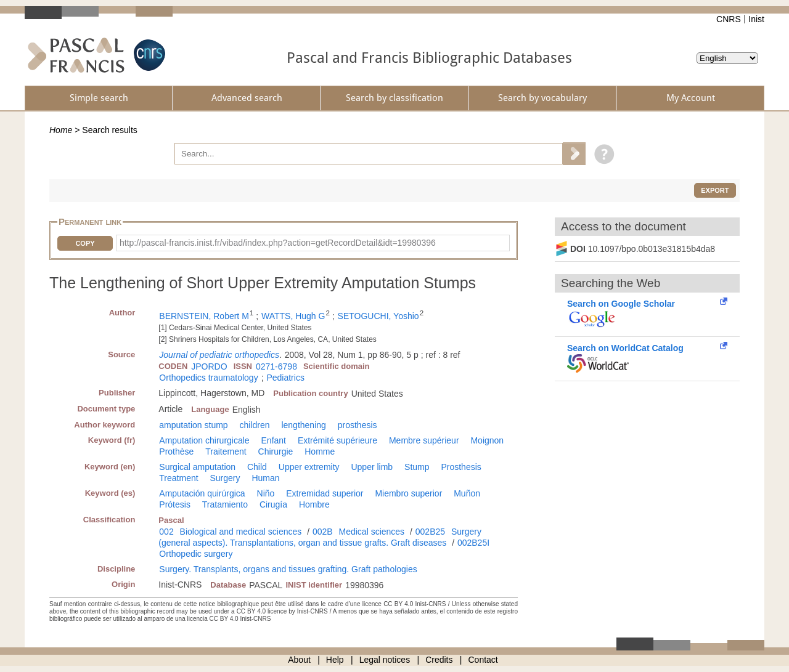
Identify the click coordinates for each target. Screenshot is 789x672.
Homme (320, 451)
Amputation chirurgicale (204, 440)
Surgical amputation (197, 467)
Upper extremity (309, 467)
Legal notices (385, 660)
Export (715, 190)
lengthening (303, 425)
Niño (266, 493)
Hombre (314, 504)
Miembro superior (408, 493)
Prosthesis (461, 467)
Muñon (467, 493)
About (299, 660)
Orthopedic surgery (196, 554)
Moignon (487, 440)
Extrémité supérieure (337, 440)
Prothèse (176, 451)
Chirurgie (276, 451)
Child (257, 467)
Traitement (226, 451)
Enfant (274, 440)
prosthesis (358, 425)
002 (166, 532)
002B (323, 532)
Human (265, 478)
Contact (483, 660)
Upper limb (372, 467)
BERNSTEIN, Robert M (204, 316)
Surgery (225, 478)
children (255, 425)
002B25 (430, 532)
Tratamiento (225, 504)
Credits (439, 660)
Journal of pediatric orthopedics (219, 355)
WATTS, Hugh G (293, 316)
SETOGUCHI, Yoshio (378, 316)
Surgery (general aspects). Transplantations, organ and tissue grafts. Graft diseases (320, 537)
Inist (756, 19)
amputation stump (193, 425)
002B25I (473, 543)
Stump (417, 467)
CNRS (729, 19)
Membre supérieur (424, 440)
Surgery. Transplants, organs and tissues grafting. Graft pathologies (288, 569)
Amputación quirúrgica (202, 493)
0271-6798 (276, 366)
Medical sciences (372, 532)
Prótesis (175, 504)
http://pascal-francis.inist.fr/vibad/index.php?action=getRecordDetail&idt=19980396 (278, 243)
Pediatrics (285, 378)
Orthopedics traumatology (208, 378)
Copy (85, 243)
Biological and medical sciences (241, 532)
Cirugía (273, 504)
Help (335, 660)
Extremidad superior (325, 493)
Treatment (178, 478)
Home (61, 130)
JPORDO (209, 366)
